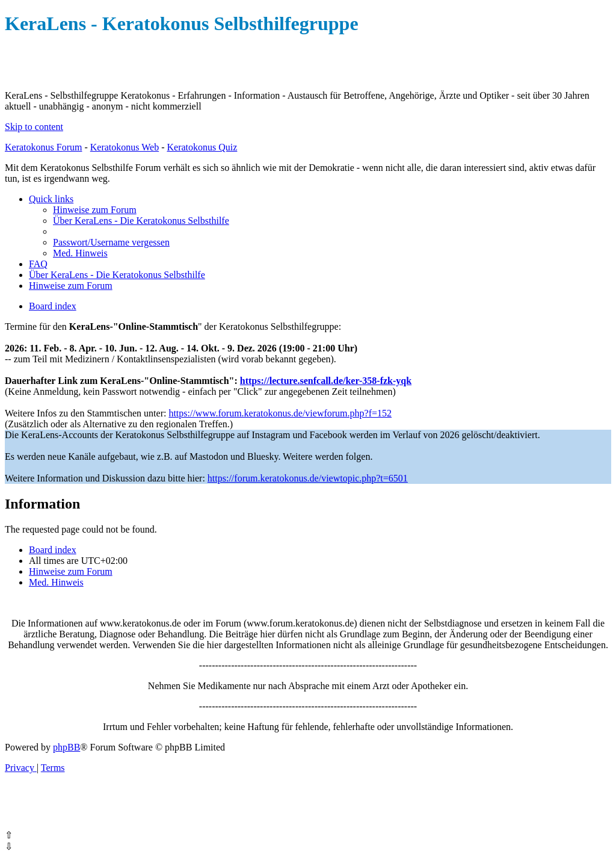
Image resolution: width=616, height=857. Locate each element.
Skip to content (34, 127)
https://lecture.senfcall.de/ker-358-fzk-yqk (326, 381)
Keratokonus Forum (43, 147)
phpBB (66, 747)
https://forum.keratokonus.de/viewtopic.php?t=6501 (308, 478)
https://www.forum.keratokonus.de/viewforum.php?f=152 (280, 413)
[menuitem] (95, 210)
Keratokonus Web (125, 147)
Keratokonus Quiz (202, 147)
